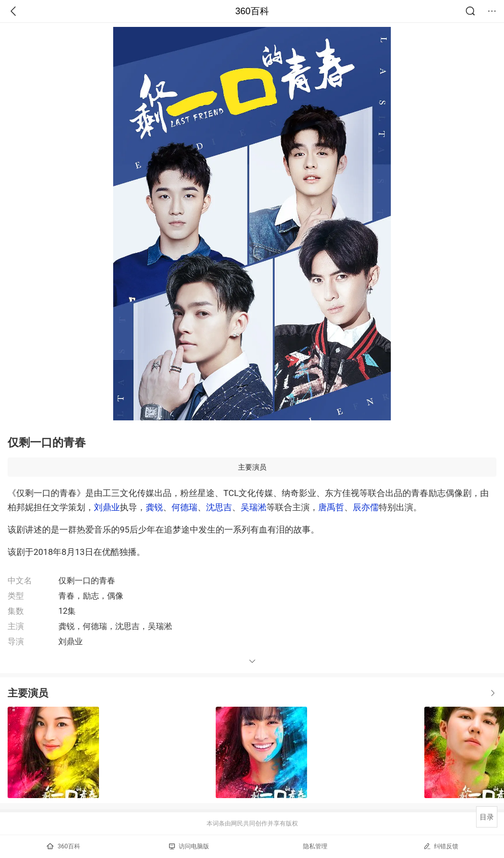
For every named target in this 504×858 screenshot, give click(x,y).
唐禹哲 (331, 507)
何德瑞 (184, 507)
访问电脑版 (189, 846)
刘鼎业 (107, 507)
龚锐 (154, 507)
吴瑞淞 (254, 507)
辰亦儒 (366, 507)
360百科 (252, 11)
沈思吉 (219, 507)
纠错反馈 (441, 846)
